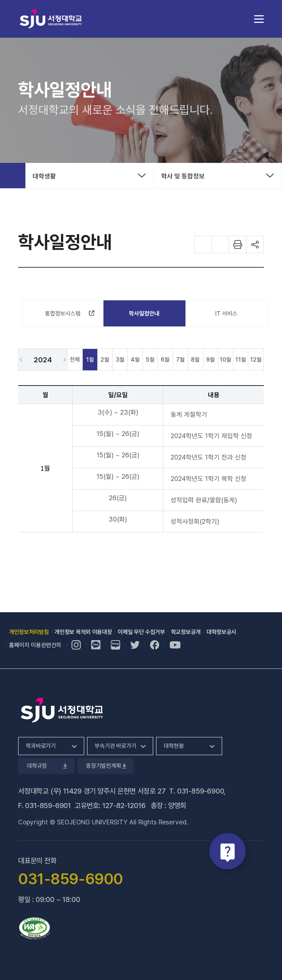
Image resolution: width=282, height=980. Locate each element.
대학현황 (174, 746)
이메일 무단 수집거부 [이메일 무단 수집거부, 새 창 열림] (141, 632)
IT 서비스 (226, 314)
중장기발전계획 (105, 766)
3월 (120, 360)
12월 (256, 360)
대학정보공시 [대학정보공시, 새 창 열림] (221, 632)
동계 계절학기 (189, 414)
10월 (225, 360)
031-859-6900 (201, 791)
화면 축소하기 (220, 244)
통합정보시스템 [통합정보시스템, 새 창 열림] (68, 315)
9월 (211, 360)
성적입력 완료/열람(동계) (204, 500)
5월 (150, 360)
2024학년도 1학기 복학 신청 (209, 479)
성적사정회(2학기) (195, 521)
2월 (105, 360)
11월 (241, 360)
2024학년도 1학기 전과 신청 (209, 457)
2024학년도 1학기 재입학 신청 (211, 436)
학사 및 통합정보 (183, 176)
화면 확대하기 (203, 244)
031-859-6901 (48, 806)
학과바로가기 (41, 746)
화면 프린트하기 (238, 244)
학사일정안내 (144, 314)
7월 (180, 360)
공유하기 (255, 244)
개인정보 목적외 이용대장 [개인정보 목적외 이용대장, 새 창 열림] (83, 632)
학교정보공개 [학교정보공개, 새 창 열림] (186, 632)
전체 (75, 360)
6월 (165, 360)
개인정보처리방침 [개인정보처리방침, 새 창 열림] (29, 632)
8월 (195, 360)
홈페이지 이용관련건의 (35, 645)
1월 (90, 360)
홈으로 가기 (13, 176)
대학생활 (44, 176)
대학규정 (46, 766)
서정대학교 (51, 19)
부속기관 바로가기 (116, 746)
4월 (135, 360)
